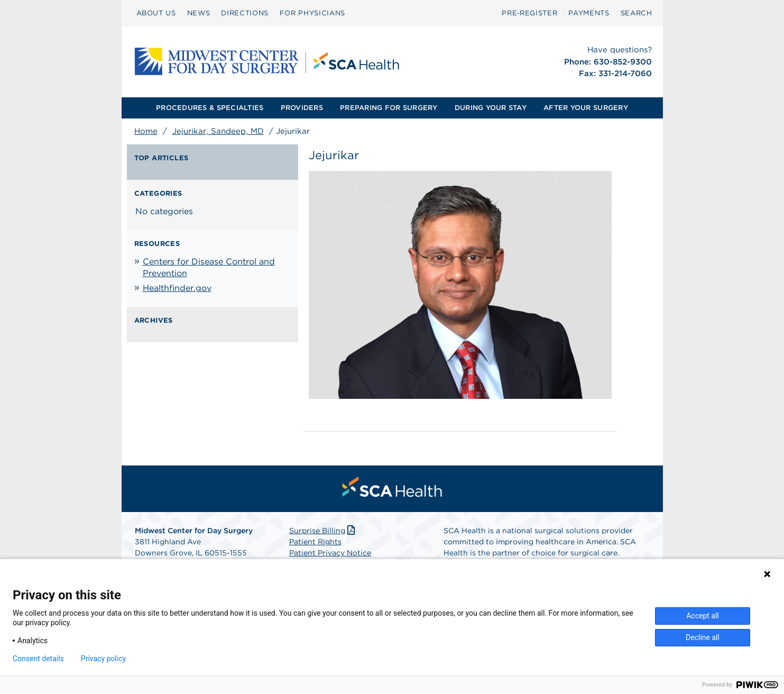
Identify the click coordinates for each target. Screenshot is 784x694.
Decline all (703, 637)
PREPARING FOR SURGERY (389, 108)
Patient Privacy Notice (330, 553)
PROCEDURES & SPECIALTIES (210, 108)
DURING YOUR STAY (491, 108)
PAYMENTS (589, 13)
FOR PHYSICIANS (312, 13)
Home (146, 131)
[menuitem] (156, 13)
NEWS (199, 13)
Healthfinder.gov (177, 288)
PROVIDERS (302, 108)
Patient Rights (315, 542)
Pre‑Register (529, 13)
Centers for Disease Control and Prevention (209, 267)
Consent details (38, 659)
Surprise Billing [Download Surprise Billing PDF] (323, 531)
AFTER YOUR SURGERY (586, 108)
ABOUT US (156, 13)
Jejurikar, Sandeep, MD (218, 131)
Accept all (703, 616)
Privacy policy (103, 659)
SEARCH (637, 13)
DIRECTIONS (245, 13)
